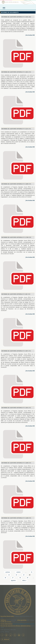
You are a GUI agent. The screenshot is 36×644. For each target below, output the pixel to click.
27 (13, 578)
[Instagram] (6, 635)
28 (20, 578)
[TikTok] (11, 635)
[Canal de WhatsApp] (23, 635)
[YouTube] (19, 635)
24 (24, 575)
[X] (15, 635)
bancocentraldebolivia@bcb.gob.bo (24, 624)
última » (24, 580)
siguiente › (14, 580)
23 (16, 575)
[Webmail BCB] (5, 639)
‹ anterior (18, 572)
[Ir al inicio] (18, 2)
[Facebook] (2, 635)
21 (32, 572)
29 (28, 578)
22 (9, 575)
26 (5, 578)
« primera (7, 572)
